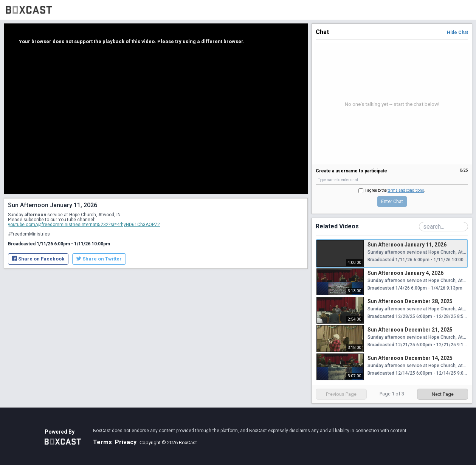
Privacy (126, 442)
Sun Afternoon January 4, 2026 (405, 273)
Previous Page (341, 394)
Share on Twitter (99, 259)
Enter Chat (392, 201)
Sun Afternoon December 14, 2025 (410, 358)
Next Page (443, 394)
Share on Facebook (38, 259)
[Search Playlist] (443, 227)
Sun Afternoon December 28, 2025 (410, 301)
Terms (102, 442)
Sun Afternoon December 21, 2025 (410, 330)
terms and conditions (406, 190)
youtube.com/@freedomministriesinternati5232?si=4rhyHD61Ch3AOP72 (84, 225)
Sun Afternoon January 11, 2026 (407, 245)
